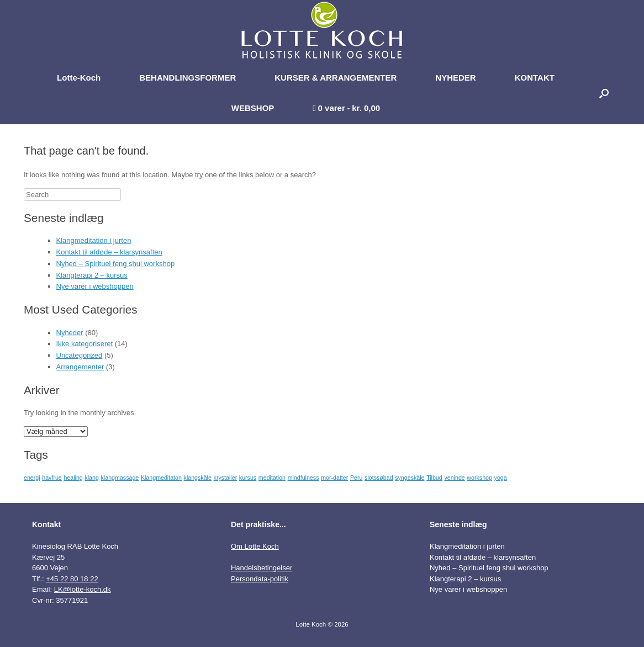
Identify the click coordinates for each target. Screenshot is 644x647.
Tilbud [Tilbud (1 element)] (434, 478)
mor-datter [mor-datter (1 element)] (334, 478)
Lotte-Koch (79, 78)
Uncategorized (80, 355)
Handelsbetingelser (262, 568)
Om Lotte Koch (255, 546)
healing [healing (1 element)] (73, 478)
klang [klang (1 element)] (91, 478)
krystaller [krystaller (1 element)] (226, 478)
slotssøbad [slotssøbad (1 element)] (379, 478)
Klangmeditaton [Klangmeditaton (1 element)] (161, 478)
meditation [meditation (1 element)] (272, 478)
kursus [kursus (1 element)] (248, 478)
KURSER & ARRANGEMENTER (336, 78)
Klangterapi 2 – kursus (92, 275)
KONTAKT (535, 78)
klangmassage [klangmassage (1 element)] (120, 478)
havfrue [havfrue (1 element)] (52, 478)
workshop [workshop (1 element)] (479, 478)
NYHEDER (455, 78)
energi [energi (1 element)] (32, 478)
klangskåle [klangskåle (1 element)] (198, 478)
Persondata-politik (260, 579)
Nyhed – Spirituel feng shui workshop (116, 264)
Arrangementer (80, 367)
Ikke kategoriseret (85, 344)
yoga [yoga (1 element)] (501, 478)
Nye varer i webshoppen (95, 286)
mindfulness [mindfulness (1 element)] (303, 478)
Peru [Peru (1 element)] (357, 478)
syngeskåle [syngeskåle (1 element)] (410, 478)
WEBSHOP (253, 108)
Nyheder (70, 333)
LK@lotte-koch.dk (83, 589)
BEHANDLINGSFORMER (188, 78)
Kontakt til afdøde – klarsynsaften (109, 252)
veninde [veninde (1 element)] (454, 478)
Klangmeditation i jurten (94, 240)
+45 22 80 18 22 (72, 579)
